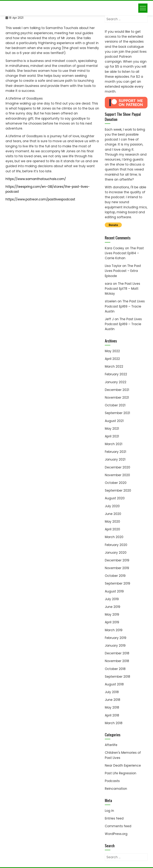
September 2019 (118, 583)
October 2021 (115, 405)
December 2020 (118, 467)
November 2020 (117, 475)
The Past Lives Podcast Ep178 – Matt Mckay (122, 289)
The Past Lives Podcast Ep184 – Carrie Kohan (124, 253)
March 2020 (114, 537)
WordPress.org (116, 834)
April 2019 (112, 622)
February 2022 (116, 374)
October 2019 (115, 576)
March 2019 (114, 630)
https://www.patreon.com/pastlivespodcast (40, 199)
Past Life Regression (121, 773)
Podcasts (112, 781)
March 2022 (114, 366)
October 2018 (115, 669)
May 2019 (112, 614)
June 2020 (113, 514)
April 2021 (112, 436)
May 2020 (112, 522)
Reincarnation (116, 789)
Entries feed (114, 818)
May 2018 (112, 707)
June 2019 (113, 607)
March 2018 (114, 723)
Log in (109, 811)
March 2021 (114, 444)
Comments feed (118, 826)
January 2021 (115, 459)
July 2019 (112, 599)
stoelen (111, 301)
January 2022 (116, 382)
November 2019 (117, 568)
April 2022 (112, 359)
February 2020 (116, 545)
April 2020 (112, 529)
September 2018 (118, 677)
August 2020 (115, 498)
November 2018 (117, 661)
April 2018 (112, 715)
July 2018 (112, 692)
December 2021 (117, 390)
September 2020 (118, 490)
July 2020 (112, 506)
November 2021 (117, 398)
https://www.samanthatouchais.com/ (36, 179)
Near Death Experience (123, 765)
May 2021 (112, 429)
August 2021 (114, 421)
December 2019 (117, 560)
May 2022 (112, 351)
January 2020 (116, 553)
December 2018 (117, 653)
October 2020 (116, 483)
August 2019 (114, 591)
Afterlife (111, 745)
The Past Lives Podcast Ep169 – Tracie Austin (125, 306)
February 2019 (116, 638)
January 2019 (115, 646)
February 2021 (115, 452)
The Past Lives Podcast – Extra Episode (123, 271)
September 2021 (117, 413)
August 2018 (114, 684)
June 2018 (113, 700)
